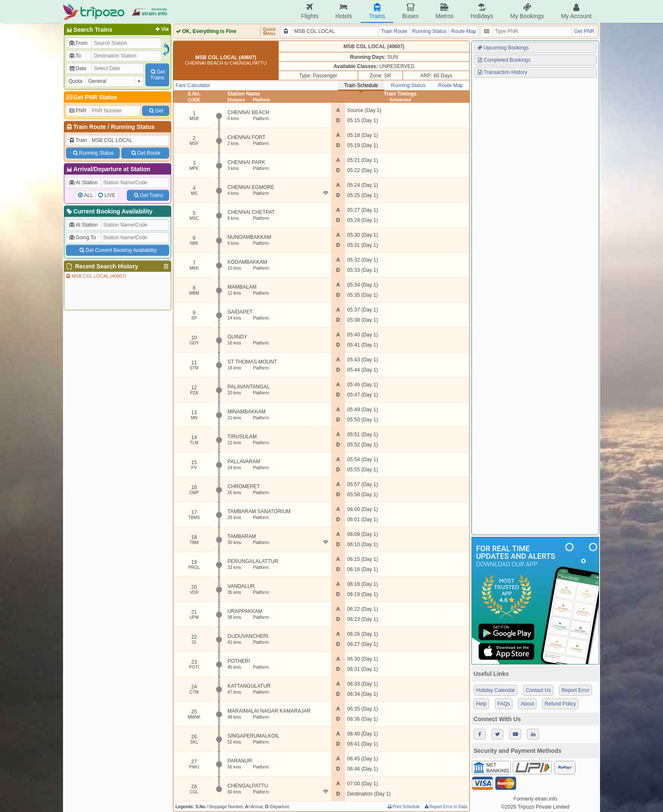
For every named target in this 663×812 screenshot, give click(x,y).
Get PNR (584, 31)
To (75, 56)
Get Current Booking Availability (117, 250)
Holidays (482, 11)
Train (78, 140)
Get (156, 111)
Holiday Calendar (496, 690)
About (527, 704)
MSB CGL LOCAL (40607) (96, 276)
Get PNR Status (91, 97)
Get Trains (148, 195)
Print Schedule (403, 807)
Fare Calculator (193, 85)
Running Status (133, 127)
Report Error (575, 690)
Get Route (145, 153)
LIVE (110, 195)
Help (481, 704)
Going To (82, 238)
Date (77, 68)
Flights (310, 11)
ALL (89, 195)
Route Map (464, 31)
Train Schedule (361, 85)
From (78, 43)
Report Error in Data (445, 807)
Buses (410, 11)
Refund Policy (560, 704)
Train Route (90, 127)
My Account (576, 11)
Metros (445, 11)
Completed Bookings (504, 60)
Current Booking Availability (109, 211)
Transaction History (502, 72)
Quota (75, 81)
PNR (77, 111)
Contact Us (538, 690)
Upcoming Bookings (503, 48)
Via (161, 29)
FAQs (504, 704)
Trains (377, 11)
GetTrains (157, 75)
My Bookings (527, 11)
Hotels (344, 11)
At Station (83, 183)
